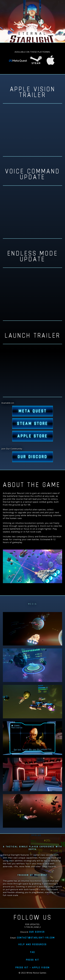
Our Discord (32, 457)
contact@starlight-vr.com (36, 938)
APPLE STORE (32, 436)
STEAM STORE (32, 424)
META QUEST (32, 411)
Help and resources (32, 944)
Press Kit (32, 960)
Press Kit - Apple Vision (33, 967)
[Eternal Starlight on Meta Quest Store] (18, 61)
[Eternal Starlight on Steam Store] (36, 61)
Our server (37, 932)
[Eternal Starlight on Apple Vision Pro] (50, 61)
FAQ (32, 952)
